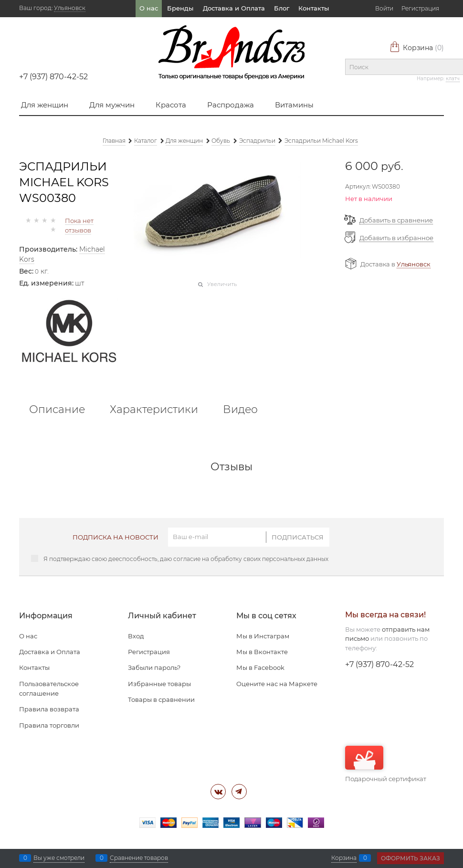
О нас (149, 8)
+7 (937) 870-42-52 (53, 77)
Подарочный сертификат (386, 764)
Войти (384, 8)
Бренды (180, 8)
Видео (240, 410)
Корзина (417, 48)
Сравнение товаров (139, 858)
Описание (57, 410)
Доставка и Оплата (234, 8)
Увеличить (222, 284)
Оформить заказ (410, 858)
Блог (282, 8)
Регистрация (420, 8)
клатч (453, 79)
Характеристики (154, 410)
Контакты (314, 8)
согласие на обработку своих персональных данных (251, 559)
